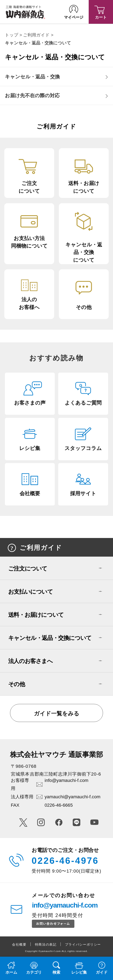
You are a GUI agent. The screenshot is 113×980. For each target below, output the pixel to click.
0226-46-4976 (65, 861)
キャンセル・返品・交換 (32, 77)
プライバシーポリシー (83, 944)
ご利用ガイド (36, 35)
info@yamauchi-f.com (66, 780)
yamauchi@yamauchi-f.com (72, 797)
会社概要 (19, 944)
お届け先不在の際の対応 (32, 96)
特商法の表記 (46, 944)
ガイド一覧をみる (57, 714)
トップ (12, 35)
